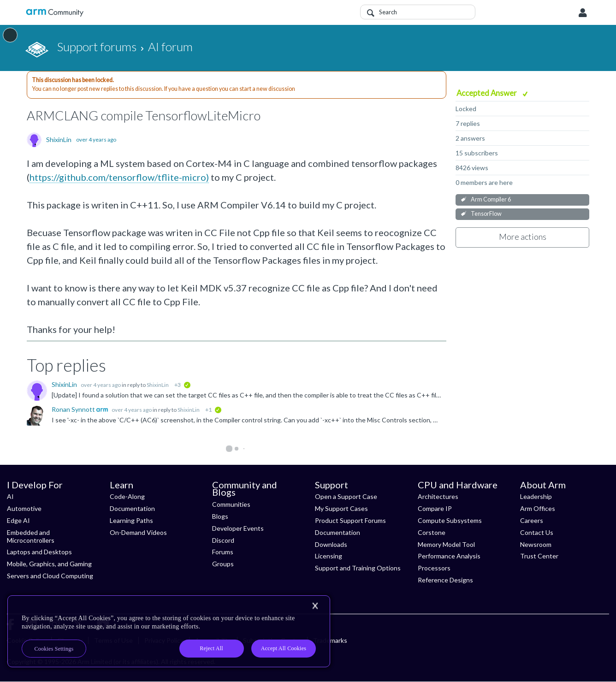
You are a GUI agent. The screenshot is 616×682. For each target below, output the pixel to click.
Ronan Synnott (74, 409)
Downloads (331, 544)
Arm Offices (538, 508)
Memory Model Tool (446, 544)
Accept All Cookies (284, 648)
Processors (434, 568)
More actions (523, 237)
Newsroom (536, 544)
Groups (223, 564)
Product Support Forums (350, 520)
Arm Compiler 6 (491, 199)
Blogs (220, 516)
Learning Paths (131, 520)
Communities (231, 504)
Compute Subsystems (450, 520)
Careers (532, 520)
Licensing (329, 556)
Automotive (24, 508)
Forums (223, 552)
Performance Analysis (449, 556)
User (583, 13)
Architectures (438, 496)
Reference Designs (445, 580)
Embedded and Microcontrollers (31, 536)
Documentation (132, 508)
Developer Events (238, 528)
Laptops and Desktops (39, 552)
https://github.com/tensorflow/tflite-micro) (119, 177)
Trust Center (539, 556)
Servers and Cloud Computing (50, 576)
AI (10, 496)
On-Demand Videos (138, 532)
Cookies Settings (54, 649)
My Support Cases (341, 508)
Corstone (432, 532)
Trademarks (330, 640)
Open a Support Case (346, 496)
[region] (169, 631)
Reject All (211, 648)
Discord (223, 540)
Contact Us (537, 532)
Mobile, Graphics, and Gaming (49, 564)
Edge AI (18, 520)
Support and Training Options (358, 568)
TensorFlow (486, 214)
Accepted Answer (487, 93)
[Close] (315, 606)
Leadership (536, 496)
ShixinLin (59, 140)
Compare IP (435, 508)
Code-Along (127, 496)
